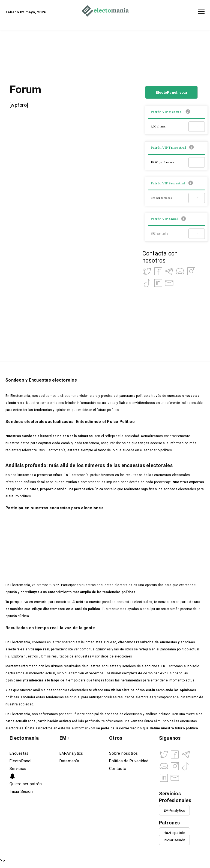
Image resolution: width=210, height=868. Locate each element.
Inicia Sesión (21, 792)
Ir (197, 127)
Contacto (118, 769)
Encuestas (19, 753)
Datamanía (69, 761)
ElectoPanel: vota (171, 92)
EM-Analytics (71, 753)
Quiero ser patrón (26, 784)
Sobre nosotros (124, 753)
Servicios (18, 769)
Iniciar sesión (175, 840)
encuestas (168, 642)
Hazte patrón (175, 833)
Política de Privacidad (129, 761)
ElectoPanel (20, 761)
